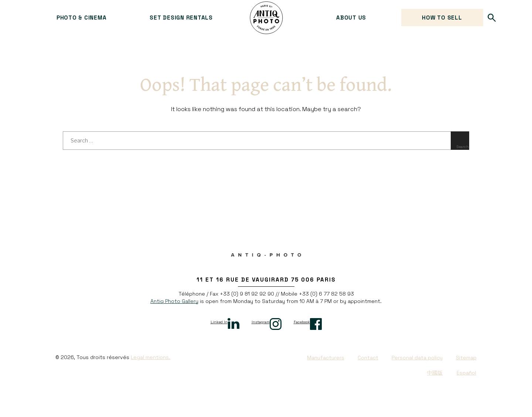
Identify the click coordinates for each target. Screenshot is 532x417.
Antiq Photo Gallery (174, 301)
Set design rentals (181, 18)
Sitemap (466, 358)
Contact (368, 358)
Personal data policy (417, 358)
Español (466, 373)
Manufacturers (326, 358)
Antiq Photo (266, 18)
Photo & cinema (82, 18)
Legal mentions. (151, 357)
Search (492, 18)
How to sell (442, 18)
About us (351, 18)
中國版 (435, 373)
